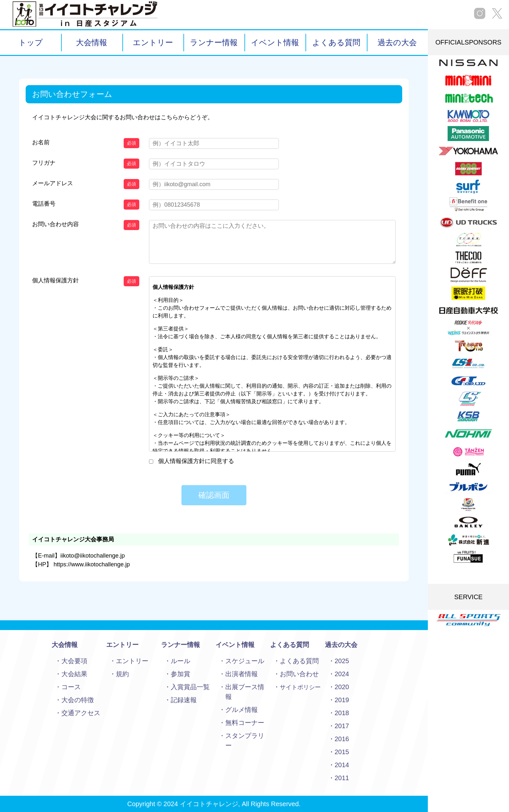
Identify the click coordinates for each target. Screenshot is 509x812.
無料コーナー (245, 723)
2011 (342, 778)
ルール (180, 661)
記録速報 (184, 700)
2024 (342, 674)
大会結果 (74, 674)
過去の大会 (397, 42)
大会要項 (74, 661)
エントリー (153, 42)
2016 (342, 739)
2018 (342, 713)
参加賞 (180, 674)
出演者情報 (242, 674)
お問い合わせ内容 (56, 224)
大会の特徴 (78, 700)
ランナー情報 (214, 42)
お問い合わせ (299, 674)
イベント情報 (275, 42)
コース (71, 687)
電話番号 (44, 204)
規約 (122, 674)
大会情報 (92, 42)
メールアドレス (53, 183)
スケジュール (245, 661)
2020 (342, 687)
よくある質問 (336, 42)
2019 (342, 700)
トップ (31, 42)
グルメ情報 (242, 710)
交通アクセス (81, 713)
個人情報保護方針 (56, 280)
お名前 (41, 142)
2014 (342, 765)
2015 (342, 752)
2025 (342, 661)
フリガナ (44, 163)
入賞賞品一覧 (190, 687)
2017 (342, 726)
